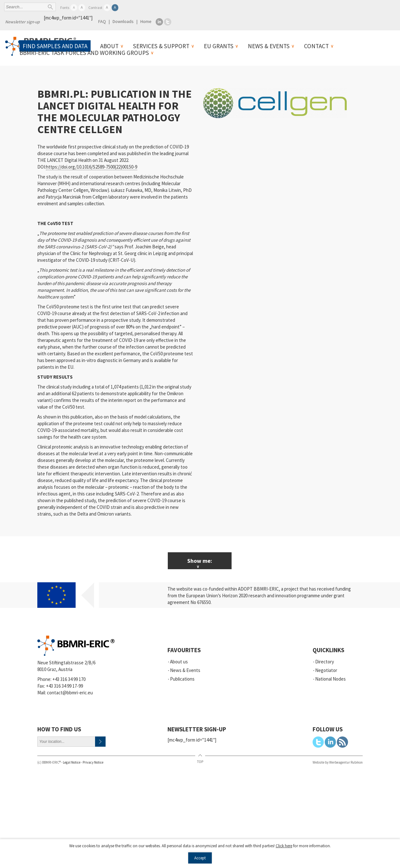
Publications (182, 679)
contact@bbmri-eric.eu (70, 693)
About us (179, 662)
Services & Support (161, 46)
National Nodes (330, 679)
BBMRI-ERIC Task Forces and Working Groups (84, 53)
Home (146, 21)
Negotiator (326, 670)
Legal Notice (72, 762)
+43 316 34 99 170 (69, 679)
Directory (325, 662)
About (109, 46)
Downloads (123, 21)
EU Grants (219, 46)
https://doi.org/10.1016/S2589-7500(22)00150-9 (92, 167)
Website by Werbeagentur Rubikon (338, 762)
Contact (316, 46)
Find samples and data (55, 46)
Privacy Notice (93, 762)
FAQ (102, 21)
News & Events (269, 46)
